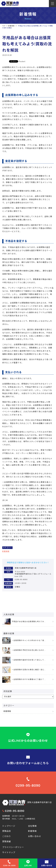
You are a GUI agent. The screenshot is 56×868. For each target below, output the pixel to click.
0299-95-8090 (13, 811)
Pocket (22, 61)
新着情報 (6, 551)
